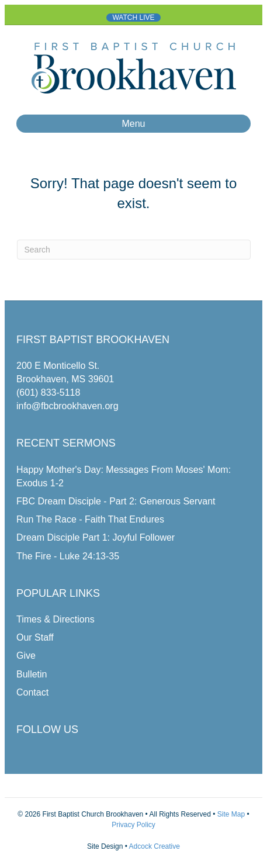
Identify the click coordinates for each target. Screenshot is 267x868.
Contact (32, 692)
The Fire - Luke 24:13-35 (68, 556)
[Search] (134, 250)
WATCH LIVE (133, 18)
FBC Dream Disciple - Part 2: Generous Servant (116, 501)
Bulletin (32, 674)
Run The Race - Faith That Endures (90, 519)
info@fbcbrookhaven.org (67, 406)
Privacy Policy (133, 825)
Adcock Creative (155, 846)
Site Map (230, 814)
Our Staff (35, 637)
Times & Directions (56, 619)
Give (26, 656)
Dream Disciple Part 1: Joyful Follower (96, 537)
